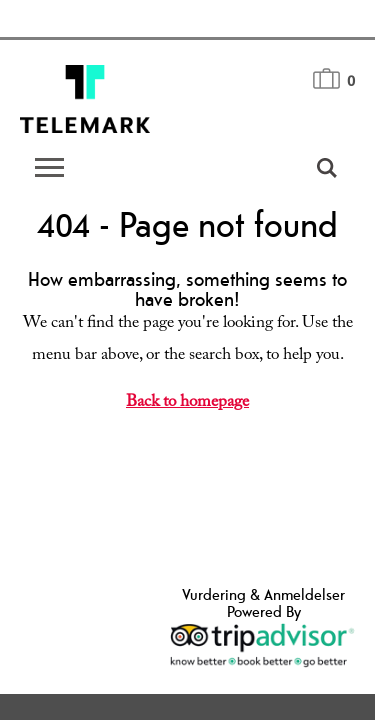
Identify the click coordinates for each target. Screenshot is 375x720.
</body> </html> (187, 360)
